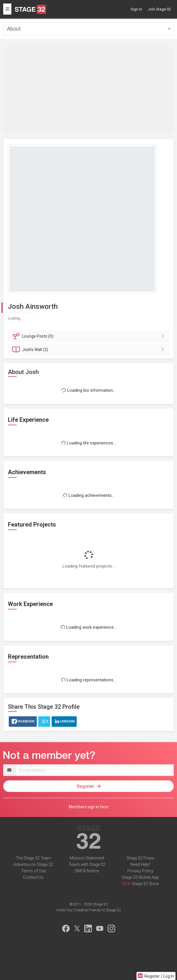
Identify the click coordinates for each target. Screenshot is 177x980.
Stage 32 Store (145, 884)
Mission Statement (87, 858)
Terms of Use (33, 871)
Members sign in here (89, 807)
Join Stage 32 (159, 9)
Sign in (136, 9)
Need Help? (140, 864)
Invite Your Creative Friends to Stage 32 (89, 910)
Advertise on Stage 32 (33, 864)
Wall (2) (89, 350)
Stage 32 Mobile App (140, 877)
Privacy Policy (140, 871)
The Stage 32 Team (33, 858)
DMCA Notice (87, 871)
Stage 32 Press (140, 858)
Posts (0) (89, 336)
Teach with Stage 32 (87, 864)
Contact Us (33, 877)
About (14, 29)
